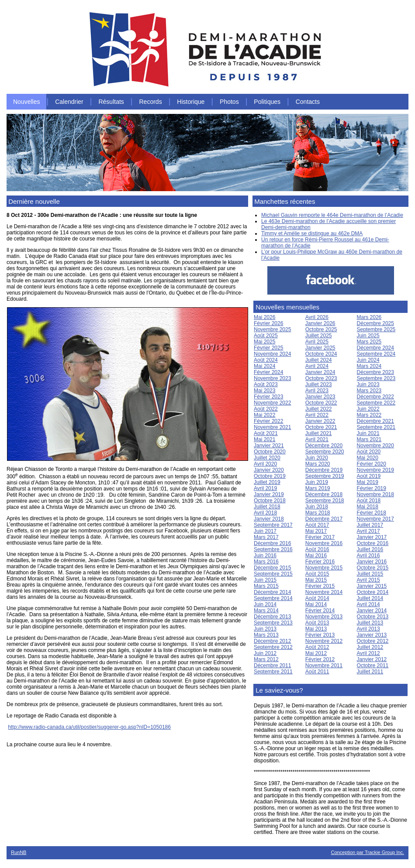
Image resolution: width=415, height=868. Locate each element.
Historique (191, 102)
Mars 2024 (369, 366)
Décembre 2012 (272, 641)
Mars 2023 (369, 391)
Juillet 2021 (319, 433)
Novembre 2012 (324, 641)
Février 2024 (268, 372)
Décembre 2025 (375, 323)
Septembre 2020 (325, 452)
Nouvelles (26, 102)
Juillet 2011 (370, 672)
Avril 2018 (265, 513)
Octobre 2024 (321, 354)
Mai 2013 (316, 629)
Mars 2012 (266, 659)
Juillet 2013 (370, 623)
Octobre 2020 (270, 452)
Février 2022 (268, 421)
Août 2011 (317, 672)
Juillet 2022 (319, 409)
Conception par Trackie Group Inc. (367, 852)
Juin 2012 (265, 653)
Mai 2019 (368, 482)
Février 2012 (320, 659)
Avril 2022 (317, 415)
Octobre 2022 (321, 403)
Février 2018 (372, 513)
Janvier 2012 (372, 659)
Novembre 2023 (272, 378)
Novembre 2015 (324, 568)
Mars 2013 (266, 635)
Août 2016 (317, 549)
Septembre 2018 (325, 501)
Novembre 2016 (324, 543)
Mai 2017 (316, 531)
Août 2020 (369, 452)
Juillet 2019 (267, 482)
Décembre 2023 (375, 372)
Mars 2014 (266, 611)
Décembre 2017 (324, 519)
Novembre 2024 (272, 354)
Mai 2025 (265, 342)
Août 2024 (266, 360)
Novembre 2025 (272, 329)
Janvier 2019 (269, 494)
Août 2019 (369, 476)
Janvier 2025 (320, 348)
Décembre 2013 (272, 617)
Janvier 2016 (372, 562)
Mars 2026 (369, 317)
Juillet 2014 (370, 598)
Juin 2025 (368, 336)
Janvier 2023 (320, 397)
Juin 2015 (265, 580)
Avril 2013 (368, 629)
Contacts (308, 102)
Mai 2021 (265, 439)
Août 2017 (317, 525)
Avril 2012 (368, 653)
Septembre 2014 (273, 598)
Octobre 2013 (373, 617)
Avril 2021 (317, 439)
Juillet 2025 (319, 336)
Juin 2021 (368, 433)
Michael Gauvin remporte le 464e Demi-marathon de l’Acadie (332, 215)
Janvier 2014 (372, 611)
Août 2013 (317, 623)
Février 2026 (268, 323)
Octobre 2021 (321, 427)
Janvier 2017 (372, 537)
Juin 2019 (317, 482)
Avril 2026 (317, 317)
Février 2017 (320, 537)
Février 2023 (268, 397)
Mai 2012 (316, 653)
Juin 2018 (317, 507)
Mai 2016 (316, 556)
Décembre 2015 (272, 568)
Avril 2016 (368, 556)
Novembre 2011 (324, 666)
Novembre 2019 (375, 470)
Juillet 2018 (267, 507)
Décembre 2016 (272, 543)
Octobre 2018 (270, 501)
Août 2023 (266, 384)
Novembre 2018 (375, 494)
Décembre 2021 (375, 421)
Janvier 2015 (372, 586)
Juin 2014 (265, 604)
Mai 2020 (368, 458)
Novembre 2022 (272, 403)
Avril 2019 (265, 488)
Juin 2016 (265, 556)
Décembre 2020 (324, 446)
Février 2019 (372, 488)
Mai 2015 (316, 580)
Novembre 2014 (324, 592)
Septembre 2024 (376, 354)
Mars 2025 (369, 342)
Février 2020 (372, 464)
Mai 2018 (368, 507)
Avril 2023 (317, 391)
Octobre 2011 (373, 666)
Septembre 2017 (273, 525)
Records (151, 102)
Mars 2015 (266, 586)
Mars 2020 (318, 464)
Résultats (111, 102)
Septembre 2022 (376, 403)
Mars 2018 (318, 513)
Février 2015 (320, 586)
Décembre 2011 (272, 666)
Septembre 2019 (325, 476)
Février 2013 (320, 635)
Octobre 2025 (321, 329)
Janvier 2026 (320, 323)
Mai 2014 (316, 604)
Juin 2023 (368, 384)
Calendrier (69, 102)
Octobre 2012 (373, 641)
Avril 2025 (317, 342)
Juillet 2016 (370, 549)
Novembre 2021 (272, 427)
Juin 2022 (368, 409)
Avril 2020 (265, 464)
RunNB (19, 852)
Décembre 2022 (375, 397)
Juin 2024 (368, 360)
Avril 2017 (368, 531)
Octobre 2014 (373, 592)
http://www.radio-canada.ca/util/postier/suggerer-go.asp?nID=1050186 (89, 727)
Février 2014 (320, 611)
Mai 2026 (265, 317)
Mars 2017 (266, 537)
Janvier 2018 (269, 519)
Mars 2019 (318, 488)
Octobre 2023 (321, 378)
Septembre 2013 (273, 623)
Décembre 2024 (375, 348)
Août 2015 (317, 574)
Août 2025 (266, 336)
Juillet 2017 (370, 525)
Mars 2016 (266, 562)
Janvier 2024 (320, 372)
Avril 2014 (368, 604)
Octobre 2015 (373, 568)
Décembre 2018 (324, 494)
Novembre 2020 (375, 446)
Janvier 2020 (269, 470)
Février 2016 (320, 562)
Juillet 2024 (319, 360)
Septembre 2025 (376, 329)
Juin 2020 (317, 458)
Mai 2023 (265, 391)
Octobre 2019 (270, 476)
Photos (229, 102)
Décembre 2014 (272, 592)
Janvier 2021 (269, 446)
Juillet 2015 (370, 574)
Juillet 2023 (319, 384)
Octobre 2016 (373, 543)
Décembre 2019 (324, 470)
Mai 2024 (265, 366)
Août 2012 (317, 647)
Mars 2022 (369, 415)
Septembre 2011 (273, 672)
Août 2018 (369, 501)
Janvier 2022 (320, 421)
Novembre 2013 (324, 617)
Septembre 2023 (376, 378)
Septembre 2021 (376, 427)
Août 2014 (317, 598)
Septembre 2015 (273, 574)
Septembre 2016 (273, 549)
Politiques (267, 102)
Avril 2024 (317, 366)
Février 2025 (268, 348)
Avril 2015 (368, 580)
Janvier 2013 (372, 635)
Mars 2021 (369, 439)
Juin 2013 (265, 629)
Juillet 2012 (370, 647)
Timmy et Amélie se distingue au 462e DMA (312, 233)
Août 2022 (266, 409)
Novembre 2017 (375, 519)
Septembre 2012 (273, 647)
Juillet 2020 (267, 458)
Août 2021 (266, 433)
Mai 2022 (265, 415)
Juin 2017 (265, 531)
